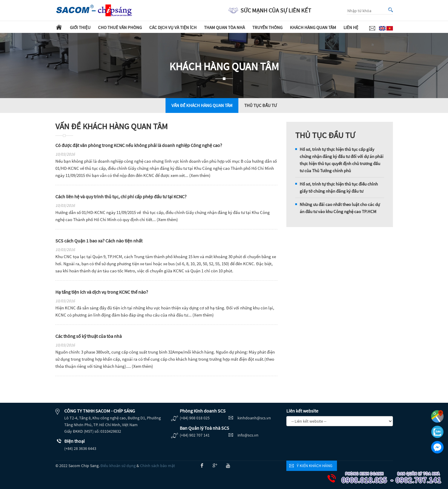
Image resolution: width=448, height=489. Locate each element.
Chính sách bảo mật (158, 466)
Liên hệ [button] (351, 27)
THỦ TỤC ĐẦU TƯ (261, 105)
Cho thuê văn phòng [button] (120, 27)
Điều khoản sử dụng (118, 466)
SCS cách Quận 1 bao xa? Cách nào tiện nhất (99, 241)
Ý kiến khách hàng (315, 466)
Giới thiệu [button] (80, 27)
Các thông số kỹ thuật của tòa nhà (89, 336)
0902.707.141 (422, 478)
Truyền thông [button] (267, 27)
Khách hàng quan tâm (313, 27)
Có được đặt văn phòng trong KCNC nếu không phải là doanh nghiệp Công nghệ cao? (139, 145)
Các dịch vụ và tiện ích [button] (173, 27)
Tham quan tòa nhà (224, 27)
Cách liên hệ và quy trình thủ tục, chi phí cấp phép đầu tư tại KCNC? (121, 196)
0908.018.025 (368, 478)
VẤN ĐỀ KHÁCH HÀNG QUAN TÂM (202, 105)
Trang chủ (59, 27)
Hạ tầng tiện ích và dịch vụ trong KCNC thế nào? (102, 292)
